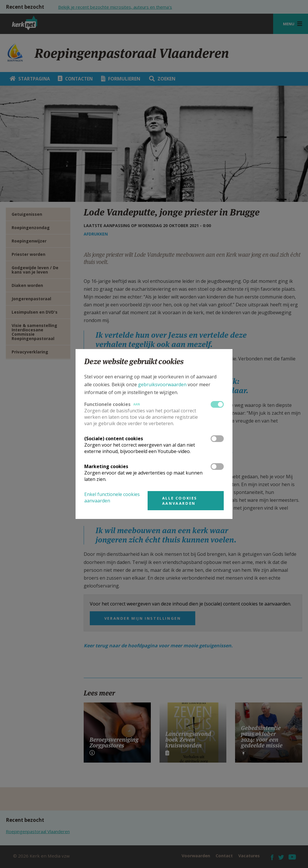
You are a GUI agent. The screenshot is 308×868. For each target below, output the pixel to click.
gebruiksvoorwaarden (162, 384)
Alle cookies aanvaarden (180, 501)
